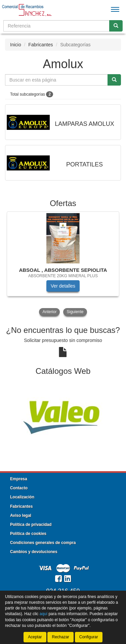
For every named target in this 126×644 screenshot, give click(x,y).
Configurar (89, 637)
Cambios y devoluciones (34, 552)
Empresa (19, 479)
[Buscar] (116, 26)
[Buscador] (56, 26)
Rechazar (60, 637)
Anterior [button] (49, 312)
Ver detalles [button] (63, 286)
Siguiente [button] (75, 312)
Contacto (19, 488)
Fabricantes (40, 45)
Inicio (16, 45)
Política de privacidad (31, 525)
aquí (44, 614)
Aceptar (35, 637)
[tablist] (63, 264)
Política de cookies (28, 534)
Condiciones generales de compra (43, 543)
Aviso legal (21, 515)
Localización (22, 497)
